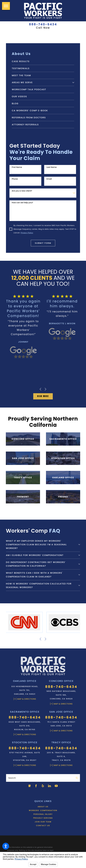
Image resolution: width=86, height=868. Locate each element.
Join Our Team (43, 821)
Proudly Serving (43, 817)
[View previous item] (40, 389)
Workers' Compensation (43, 809)
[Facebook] (36, 785)
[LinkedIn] (50, 785)
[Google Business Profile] (29, 785)
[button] (6, 846)
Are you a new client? (22, 191)
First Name (17, 167)
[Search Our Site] (77, 777)
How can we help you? (22, 203)
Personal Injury (43, 813)
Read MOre (43, 396)
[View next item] (45, 389)
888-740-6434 (43, 24)
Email (49, 179)
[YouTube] (57, 785)
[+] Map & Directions (25, 698)
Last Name (52, 167)
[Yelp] (43, 785)
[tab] (73, 83)
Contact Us (43, 825)
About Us (43, 806)
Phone (15, 179)
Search (12, 777)
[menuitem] (43, 61)
